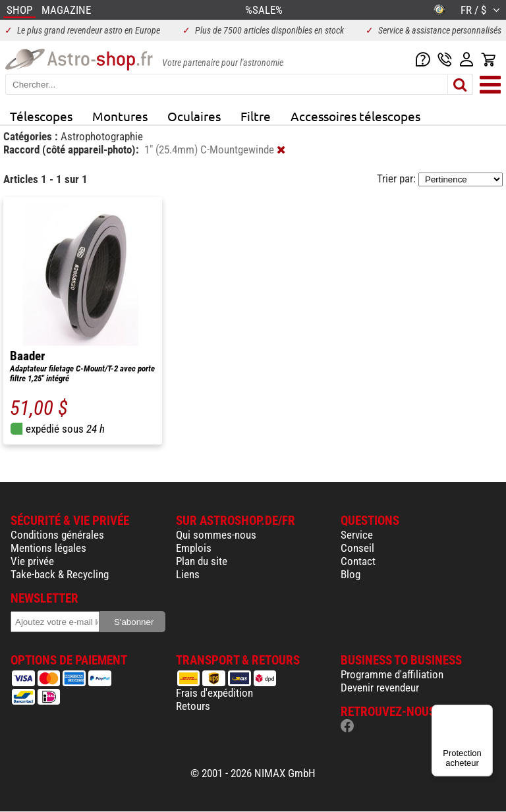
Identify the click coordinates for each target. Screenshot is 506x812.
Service (357, 535)
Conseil (357, 548)
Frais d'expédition (214, 693)
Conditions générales (57, 535)
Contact (358, 561)
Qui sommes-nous (216, 535)
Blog (351, 574)
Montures (120, 116)
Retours (193, 706)
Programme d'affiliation (392, 674)
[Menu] (485, 713)
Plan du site (202, 561)
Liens (188, 574)
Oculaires (194, 116)
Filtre (256, 116)
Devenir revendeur (380, 688)
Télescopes (41, 116)
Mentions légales (48, 548)
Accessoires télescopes (355, 116)
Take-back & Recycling (60, 574)
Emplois (194, 548)
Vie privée (32, 561)
